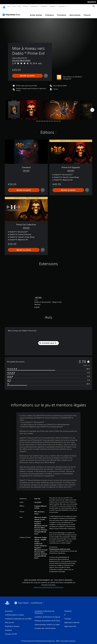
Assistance (62, 6)
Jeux (8, 6)
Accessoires (34, 6)
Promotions (62, 13)
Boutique (53, 6)
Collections (50, 13)
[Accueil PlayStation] (4, 6)
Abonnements (75, 13)
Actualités (44, 6)
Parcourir (87, 13)
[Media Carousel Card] (23, 108)
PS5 (14, 6)
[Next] (92, 108)
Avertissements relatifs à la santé (60, 547)
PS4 (19, 6)
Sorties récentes (36, 13)
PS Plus (25, 6)
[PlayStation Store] (12, 12)
